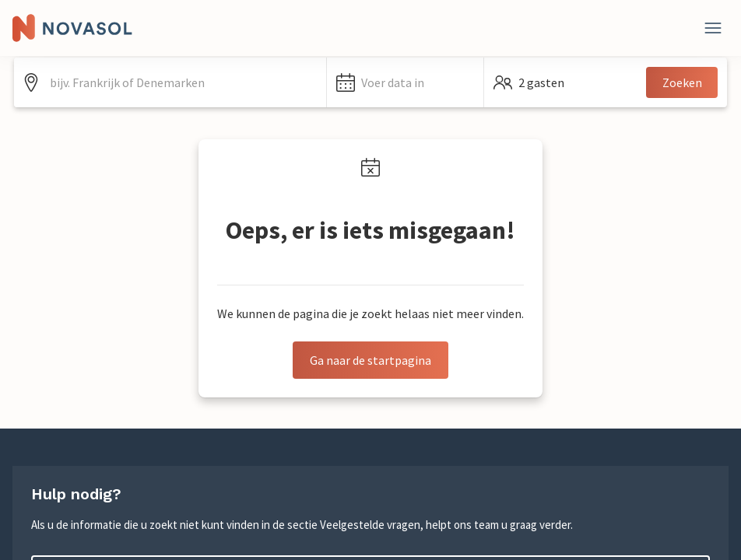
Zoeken (682, 82)
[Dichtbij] (713, 28)
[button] (405, 82)
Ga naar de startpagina (370, 360)
